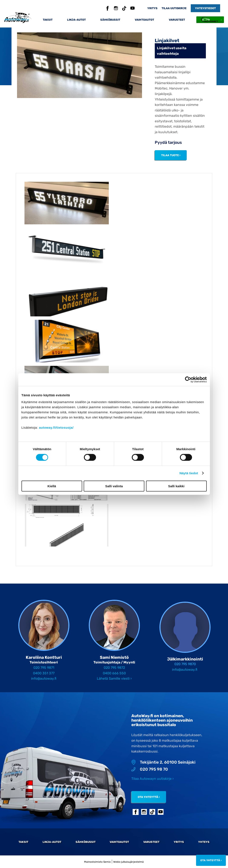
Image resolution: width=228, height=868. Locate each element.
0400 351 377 (44, 673)
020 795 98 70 (150, 769)
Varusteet (177, 20)
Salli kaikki (176, 486)
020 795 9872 (114, 668)
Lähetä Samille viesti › (114, 678)
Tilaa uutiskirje (174, 8)
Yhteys (204, 842)
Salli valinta (114, 486)
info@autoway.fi (44, 678)
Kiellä (52, 486)
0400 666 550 (114, 673)
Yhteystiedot (205, 8)
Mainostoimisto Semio (97, 862)
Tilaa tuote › (171, 155)
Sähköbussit (110, 20)
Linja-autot (76, 20)
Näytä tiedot (189, 473)
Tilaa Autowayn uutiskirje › (153, 779)
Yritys (152, 8)
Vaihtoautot (144, 20)
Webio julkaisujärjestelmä (128, 862)
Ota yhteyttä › (149, 797)
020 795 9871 (44, 668)
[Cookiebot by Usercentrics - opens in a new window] (188, 380)
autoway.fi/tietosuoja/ (56, 427)
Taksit (48, 20)
